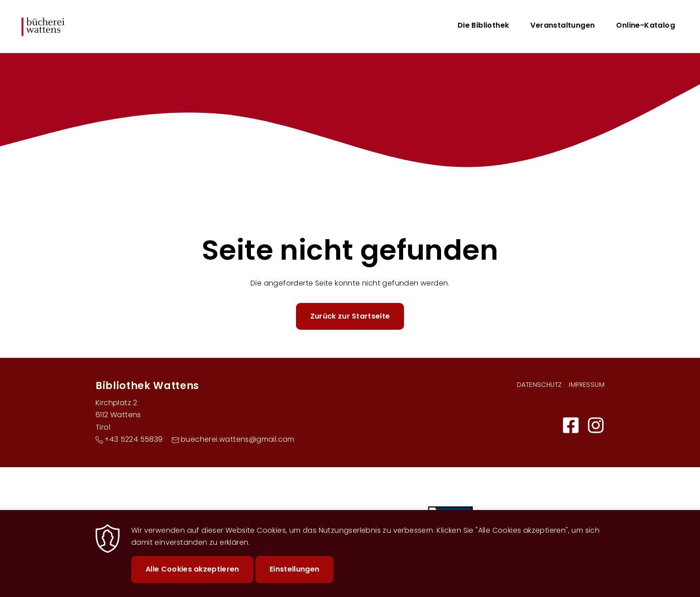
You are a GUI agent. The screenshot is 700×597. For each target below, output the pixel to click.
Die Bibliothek (483, 25)
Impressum (587, 385)
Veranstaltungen (562, 25)
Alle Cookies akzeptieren (192, 577)
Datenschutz (539, 385)
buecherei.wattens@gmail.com (238, 439)
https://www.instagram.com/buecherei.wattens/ (596, 425)
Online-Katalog (646, 25)
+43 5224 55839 (134, 439)
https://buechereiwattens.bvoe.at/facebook (571, 425)
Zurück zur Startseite (350, 316)
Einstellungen (294, 577)
